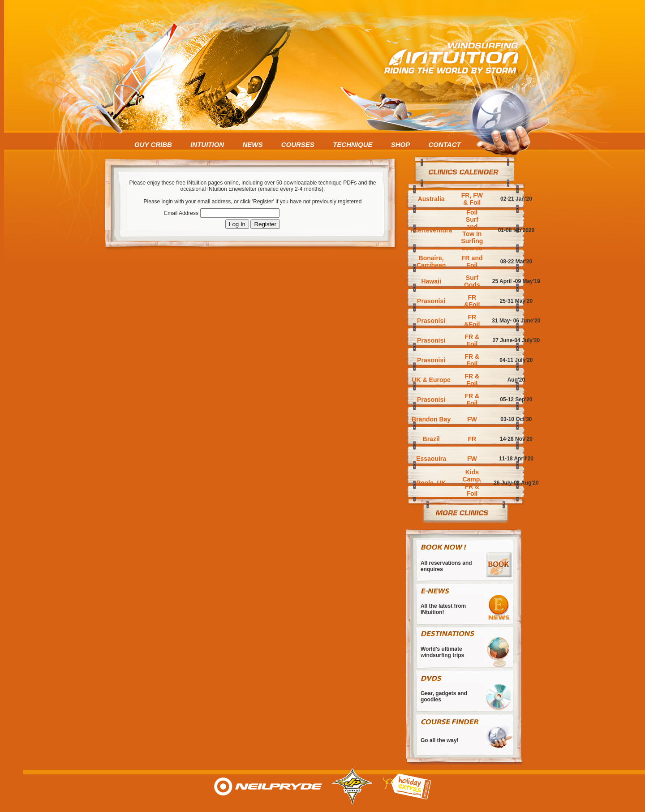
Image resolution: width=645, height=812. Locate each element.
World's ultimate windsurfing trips (442, 652)
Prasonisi (431, 301)
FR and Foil (472, 262)
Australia (431, 199)
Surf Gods (472, 281)
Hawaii (431, 281)
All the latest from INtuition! (443, 609)
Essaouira (431, 459)
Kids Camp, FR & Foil (472, 483)
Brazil (431, 439)
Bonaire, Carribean (431, 262)
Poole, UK (431, 483)
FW (472, 419)
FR (472, 439)
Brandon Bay (431, 419)
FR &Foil (472, 301)
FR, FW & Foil (472, 199)
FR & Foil (472, 340)
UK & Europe (431, 380)
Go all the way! (440, 740)
